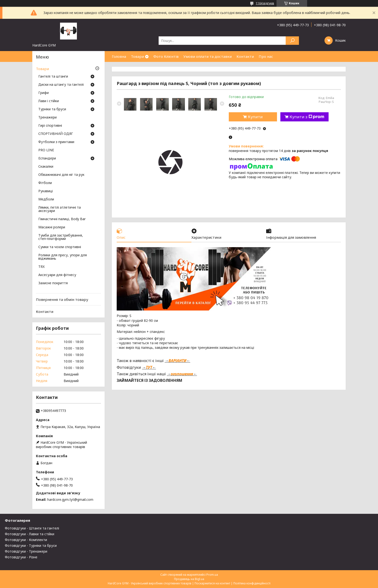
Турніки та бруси (52, 109)
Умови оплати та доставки (208, 56)
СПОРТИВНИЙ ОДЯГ (56, 134)
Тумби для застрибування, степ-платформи (61, 237)
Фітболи (45, 183)
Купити (255, 117)
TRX (41, 267)
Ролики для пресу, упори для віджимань (63, 257)
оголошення (182, 374)
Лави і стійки (49, 101)
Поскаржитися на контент (212, 583)
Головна (119, 56)
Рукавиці (46, 191)
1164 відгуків (265, 3)
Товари (137, 56)
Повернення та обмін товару (62, 299)
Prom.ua (212, 575)
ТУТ (149, 367)
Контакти (245, 56)
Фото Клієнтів (166, 56)
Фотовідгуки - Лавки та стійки (30, 534)
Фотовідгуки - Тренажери (26, 551)
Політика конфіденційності (252, 583)
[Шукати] (292, 41)
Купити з (307, 117)
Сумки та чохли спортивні (60, 247)
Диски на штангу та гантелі (61, 85)
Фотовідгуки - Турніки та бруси (31, 545)
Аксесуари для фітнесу (57, 275)
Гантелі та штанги (53, 77)
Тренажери (47, 118)
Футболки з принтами (56, 142)
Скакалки (46, 167)
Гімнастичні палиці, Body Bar (62, 219)
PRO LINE (46, 150)
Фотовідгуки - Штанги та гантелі (32, 528)
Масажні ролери (52, 227)
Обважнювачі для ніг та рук (61, 175)
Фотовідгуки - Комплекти (26, 540)
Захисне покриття (53, 283)
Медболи (46, 199)
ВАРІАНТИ (177, 361)
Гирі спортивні (50, 126)
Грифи (44, 93)
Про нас (266, 56)
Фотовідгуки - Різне (21, 557)
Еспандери (47, 159)
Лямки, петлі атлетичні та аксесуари (60, 209)
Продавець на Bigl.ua (189, 579)
